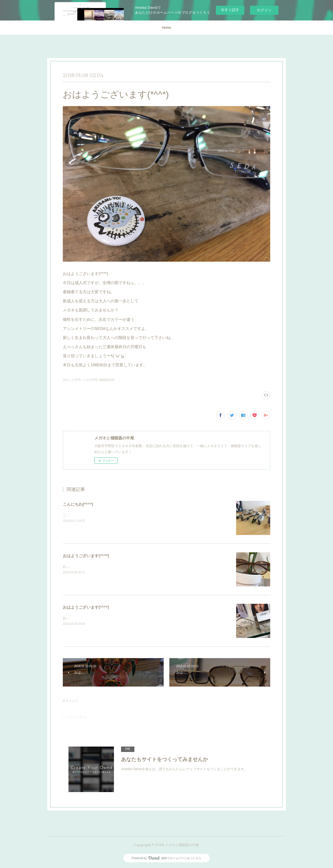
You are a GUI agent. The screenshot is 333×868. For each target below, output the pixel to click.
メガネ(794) (90, 380)
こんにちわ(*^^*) (78, 504)
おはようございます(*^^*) (86, 556)
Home (166, 28)
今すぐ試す (230, 10)
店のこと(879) (72, 380)
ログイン (264, 10)
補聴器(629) (107, 380)
